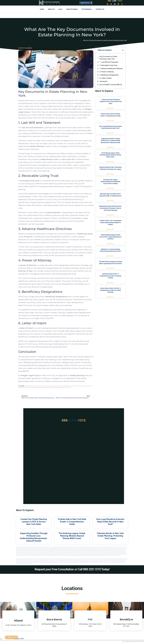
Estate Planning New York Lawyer (22, 547)
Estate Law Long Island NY (48, 559)
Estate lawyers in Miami (115, 556)
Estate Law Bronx (70, 559)
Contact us (100, 9)
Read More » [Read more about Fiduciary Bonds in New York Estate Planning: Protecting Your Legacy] (110, 174)
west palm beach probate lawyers (70, 553)
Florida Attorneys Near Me (39, 550)
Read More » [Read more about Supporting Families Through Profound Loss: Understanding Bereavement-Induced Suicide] (110, 147)
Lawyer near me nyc (90, 561)
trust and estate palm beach (99, 556)
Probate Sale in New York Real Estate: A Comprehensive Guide (72, 522)
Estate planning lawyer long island (33, 561)
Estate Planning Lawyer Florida (62, 547)
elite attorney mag (107, 550)
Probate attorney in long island (38, 562)
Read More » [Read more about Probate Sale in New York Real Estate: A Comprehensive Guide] (110, 121)
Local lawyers (96, 561)
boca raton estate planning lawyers (35, 553)
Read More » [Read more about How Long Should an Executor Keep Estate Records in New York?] (110, 133)
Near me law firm (109, 561)
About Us (51, 9)
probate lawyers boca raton (101, 553)
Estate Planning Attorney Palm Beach (111, 548)
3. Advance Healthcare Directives (111, 69)
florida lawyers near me (32, 556)
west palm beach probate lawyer (58, 553)
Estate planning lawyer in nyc (21, 561)
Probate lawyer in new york (98, 562)
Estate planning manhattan (73, 561)
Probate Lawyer (119, 553)
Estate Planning (52, 2)
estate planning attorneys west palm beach (86, 552)
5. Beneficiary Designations (109, 75)
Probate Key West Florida (48, 550)
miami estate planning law (52, 556)
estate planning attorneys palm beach (43, 552)
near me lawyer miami (62, 551)
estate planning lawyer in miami (111, 554)
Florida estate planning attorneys (22, 556)
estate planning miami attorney (35, 551)
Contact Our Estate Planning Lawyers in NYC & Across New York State (110, 102)
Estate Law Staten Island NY (21, 559)
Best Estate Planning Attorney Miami (65, 548)
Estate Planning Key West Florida (58, 550)
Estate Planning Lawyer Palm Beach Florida (96, 548)
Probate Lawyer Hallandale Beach (86, 547)
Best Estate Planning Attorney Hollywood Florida (80, 548)
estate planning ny (85, 559)
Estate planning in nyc (60, 560)
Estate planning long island (63, 561)
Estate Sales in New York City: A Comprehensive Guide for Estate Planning (110, 290)
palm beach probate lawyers (81, 553)
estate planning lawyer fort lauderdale (98, 554)
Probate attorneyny (122, 561)
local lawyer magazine (90, 550)
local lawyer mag (83, 550)
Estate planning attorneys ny (31, 560)
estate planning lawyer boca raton (88, 551)
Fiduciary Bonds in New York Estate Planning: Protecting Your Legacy (110, 536)
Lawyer (53, 4)
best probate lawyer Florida (65, 554)
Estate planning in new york (51, 560)
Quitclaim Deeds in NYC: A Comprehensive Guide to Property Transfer (110, 276)
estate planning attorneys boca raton (30, 552)
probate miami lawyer (80, 556)
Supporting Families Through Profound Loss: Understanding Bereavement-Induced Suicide (110, 141)
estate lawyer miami (78, 551)
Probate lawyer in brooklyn (78, 562)
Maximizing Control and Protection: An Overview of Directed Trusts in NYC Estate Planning (110, 208)
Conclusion (103, 81)
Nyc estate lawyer (115, 561)
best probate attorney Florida (44, 554)
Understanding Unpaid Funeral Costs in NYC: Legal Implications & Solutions (110, 237)
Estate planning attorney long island (119, 559)
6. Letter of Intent (105, 78)
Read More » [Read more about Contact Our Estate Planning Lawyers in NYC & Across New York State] (110, 108)
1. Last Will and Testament (109, 62)
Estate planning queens (82, 561)
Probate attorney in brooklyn (28, 562)
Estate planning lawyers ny (54, 561)
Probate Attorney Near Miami (21, 548)
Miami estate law (108, 556)
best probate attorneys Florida (54, 554)
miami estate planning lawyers (63, 556)
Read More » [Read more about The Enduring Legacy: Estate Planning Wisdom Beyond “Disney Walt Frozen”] (110, 162)
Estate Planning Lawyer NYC (44, 547)
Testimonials (87, 9)
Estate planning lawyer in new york (120, 560)
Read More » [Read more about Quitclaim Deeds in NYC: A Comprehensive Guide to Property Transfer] (110, 283)
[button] (123, 50)
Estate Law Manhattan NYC (31, 559)
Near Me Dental (71, 547)
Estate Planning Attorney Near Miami (120, 547)
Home (42, 9)
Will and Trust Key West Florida (70, 550)
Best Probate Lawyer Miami (41, 548)
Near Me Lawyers (77, 547)
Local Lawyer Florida (30, 550)
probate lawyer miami (70, 551)
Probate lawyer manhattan (116, 562)
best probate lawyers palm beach (76, 554)
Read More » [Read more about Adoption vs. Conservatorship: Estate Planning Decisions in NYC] (110, 256)
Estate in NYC (19, 639)
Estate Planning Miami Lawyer (33, 547)
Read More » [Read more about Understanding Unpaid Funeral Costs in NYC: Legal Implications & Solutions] (110, 244)
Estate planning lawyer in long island (94, 560)
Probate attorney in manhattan (49, 562)
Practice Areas (72, 9)
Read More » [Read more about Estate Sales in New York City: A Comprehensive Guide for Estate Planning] (110, 297)
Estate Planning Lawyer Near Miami (108, 547)
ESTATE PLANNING (25, 48)
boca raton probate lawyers (47, 553)
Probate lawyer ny (19, 562)
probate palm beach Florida (89, 556)
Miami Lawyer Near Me (53, 547)
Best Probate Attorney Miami (31, 548)
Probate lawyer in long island (88, 562)
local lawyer (78, 550)
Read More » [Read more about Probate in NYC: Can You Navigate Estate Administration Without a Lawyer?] (110, 229)
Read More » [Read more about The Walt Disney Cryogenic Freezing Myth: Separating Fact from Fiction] (110, 268)
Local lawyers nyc (102, 561)
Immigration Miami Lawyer (122, 548)
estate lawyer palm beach (87, 554)
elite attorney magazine (115, 550)
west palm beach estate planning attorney (117, 552)
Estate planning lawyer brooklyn (70, 560)
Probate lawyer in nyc (107, 562)
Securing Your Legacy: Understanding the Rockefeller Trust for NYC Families (110, 182)
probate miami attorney (45, 551)
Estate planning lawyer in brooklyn (82, 560)
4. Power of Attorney (107, 72)
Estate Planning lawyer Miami (21, 550)
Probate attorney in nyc (69, 562)
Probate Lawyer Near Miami (96, 547)
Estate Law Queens (56, 559)
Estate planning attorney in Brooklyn (25, 564)
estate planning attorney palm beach (57, 552)
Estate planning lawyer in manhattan (107, 560)
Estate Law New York (40, 559)
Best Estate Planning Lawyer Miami (53, 548)
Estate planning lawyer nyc (44, 561)
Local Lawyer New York (77, 559)
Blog (60, 9)
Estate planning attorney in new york (95, 559)
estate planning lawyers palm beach (100, 551)
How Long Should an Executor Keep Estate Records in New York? (110, 522)
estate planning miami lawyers (24, 551)
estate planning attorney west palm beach (71, 552)
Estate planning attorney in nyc (107, 559)
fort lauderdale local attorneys (42, 556)
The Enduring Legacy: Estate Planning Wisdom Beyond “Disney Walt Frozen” (110, 155)
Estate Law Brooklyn (63, 559)
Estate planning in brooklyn (41, 560)
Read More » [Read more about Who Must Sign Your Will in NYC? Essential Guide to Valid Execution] (110, 201)
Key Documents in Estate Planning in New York (108, 58)
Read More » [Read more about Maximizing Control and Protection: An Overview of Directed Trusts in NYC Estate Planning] (110, 215)
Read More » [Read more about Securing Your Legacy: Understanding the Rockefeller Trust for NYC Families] (110, 188)
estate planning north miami (122, 554)
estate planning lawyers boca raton (113, 551)
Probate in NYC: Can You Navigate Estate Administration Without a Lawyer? (110, 222)
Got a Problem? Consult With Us (111, 85)
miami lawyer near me (72, 556)
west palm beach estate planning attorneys (101, 552)
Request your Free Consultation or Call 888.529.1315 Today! (72, 569)
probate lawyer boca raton (111, 553)
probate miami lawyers (54, 551)
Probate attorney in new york (60, 562)
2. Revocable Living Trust (108, 65)
